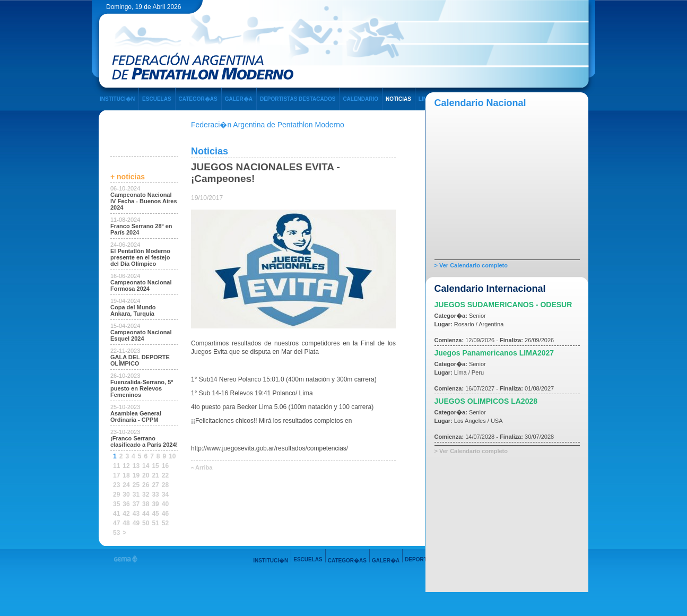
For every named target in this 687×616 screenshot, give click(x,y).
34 (165, 494)
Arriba (204, 467)
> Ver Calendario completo (471, 265)
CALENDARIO (360, 99)
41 (116, 514)
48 (126, 523)
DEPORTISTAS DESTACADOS (298, 99)
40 (165, 504)
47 (116, 523)
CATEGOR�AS (198, 99)
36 (126, 504)
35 (116, 504)
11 (116, 466)
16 (165, 466)
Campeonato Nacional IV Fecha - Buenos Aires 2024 (144, 201)
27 (155, 485)
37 (136, 504)
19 (136, 475)
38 (146, 504)
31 (136, 494)
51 (155, 523)
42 (126, 514)
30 (126, 494)
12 (126, 466)
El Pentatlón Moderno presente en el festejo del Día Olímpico (140, 257)
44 (146, 514)
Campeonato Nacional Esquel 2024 (141, 335)
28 (165, 485)
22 (165, 475)
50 (146, 523)
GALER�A (239, 99)
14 (146, 466)
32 (146, 494)
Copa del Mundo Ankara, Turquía (133, 310)
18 (126, 475)
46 (165, 514)
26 (146, 485)
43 (136, 514)
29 (116, 494)
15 (155, 466)
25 (136, 485)
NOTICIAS (398, 99)
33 (155, 494)
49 (136, 523)
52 (165, 523)
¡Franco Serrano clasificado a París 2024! (144, 441)
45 (155, 514)
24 (126, 485)
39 (155, 504)
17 (116, 475)
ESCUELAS (156, 99)
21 (155, 475)
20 (146, 475)
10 (172, 456)
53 (116, 533)
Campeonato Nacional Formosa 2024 (141, 285)
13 (136, 466)
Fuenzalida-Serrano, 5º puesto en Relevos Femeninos (142, 388)
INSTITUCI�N (117, 99)
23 (116, 485)
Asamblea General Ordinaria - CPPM (136, 417)
